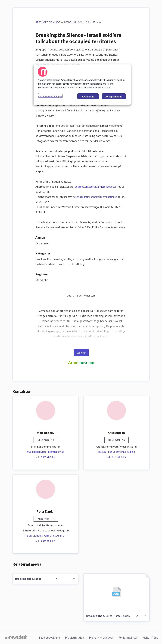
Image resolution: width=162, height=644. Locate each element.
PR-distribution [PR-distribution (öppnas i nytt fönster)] (75, 637)
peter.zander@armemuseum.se (46, 536)
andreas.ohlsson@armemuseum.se (96, 187)
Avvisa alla (88, 96)
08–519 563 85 (116, 457)
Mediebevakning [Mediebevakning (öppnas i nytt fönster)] (50, 637)
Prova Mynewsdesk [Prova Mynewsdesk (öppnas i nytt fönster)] (101, 637)
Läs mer (81, 353)
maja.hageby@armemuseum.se (46, 452)
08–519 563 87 (46, 541)
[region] (82, 85)
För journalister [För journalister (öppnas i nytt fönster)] (128, 637)
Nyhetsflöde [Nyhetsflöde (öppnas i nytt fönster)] (150, 637)
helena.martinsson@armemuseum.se (95, 197)
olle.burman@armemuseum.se (117, 452)
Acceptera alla (114, 96)
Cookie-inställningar (50, 96)
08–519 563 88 (46, 457)
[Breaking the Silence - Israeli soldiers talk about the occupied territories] (116, 592)
